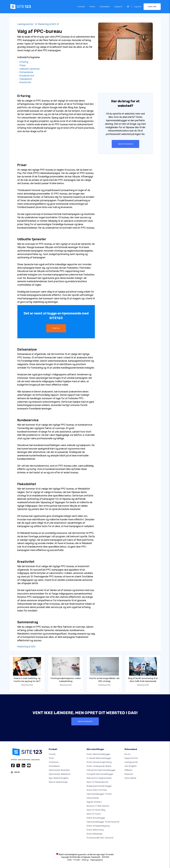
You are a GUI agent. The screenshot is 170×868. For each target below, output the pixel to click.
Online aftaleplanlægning (98, 826)
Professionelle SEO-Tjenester (100, 838)
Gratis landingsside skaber (99, 766)
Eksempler (105, 7)
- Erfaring (23, 62)
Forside (81, 7)
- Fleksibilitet (25, 79)
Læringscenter (25, 24)
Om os (127, 754)
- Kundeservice (26, 76)
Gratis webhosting (95, 830)
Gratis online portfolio (97, 790)
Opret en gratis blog (96, 810)
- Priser (21, 65)
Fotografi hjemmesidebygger (100, 774)
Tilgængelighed (96, 860)
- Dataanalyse (25, 72)
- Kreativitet (24, 82)
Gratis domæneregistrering (99, 762)
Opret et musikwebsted (97, 782)
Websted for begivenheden (99, 778)
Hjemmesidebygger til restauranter (103, 822)
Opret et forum (94, 814)
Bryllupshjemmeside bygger (99, 786)
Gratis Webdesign (95, 834)
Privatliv (77, 860)
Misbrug (85, 860)
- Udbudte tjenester (28, 69)
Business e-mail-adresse (98, 806)
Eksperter (129, 774)
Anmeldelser (54, 766)
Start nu (56, 328)
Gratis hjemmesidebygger (98, 754)
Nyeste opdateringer (58, 782)
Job (130, 766)
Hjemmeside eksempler (59, 770)
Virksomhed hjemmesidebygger (101, 770)
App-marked (59, 778)
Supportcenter (131, 758)
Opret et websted (125, 144)
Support (118, 7)
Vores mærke (130, 778)
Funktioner (54, 762)
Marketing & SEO (47, 24)
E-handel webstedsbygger (99, 758)
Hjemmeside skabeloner (60, 774)
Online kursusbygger (96, 818)
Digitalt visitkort (94, 802)
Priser (92, 7)
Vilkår (70, 860)
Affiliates (128, 770)
